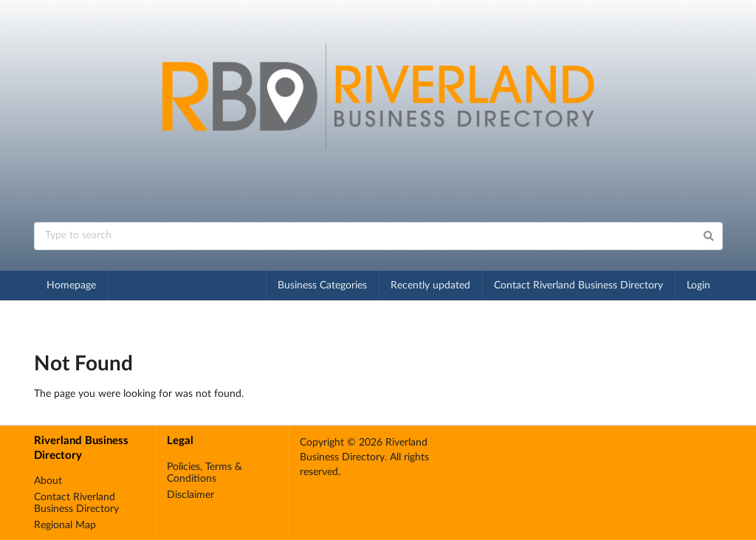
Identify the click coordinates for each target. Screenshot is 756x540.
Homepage (71, 285)
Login (698, 285)
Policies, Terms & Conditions (205, 473)
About (48, 481)
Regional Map (65, 525)
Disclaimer (190, 495)
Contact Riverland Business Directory (578, 285)
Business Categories (322, 285)
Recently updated (430, 285)
